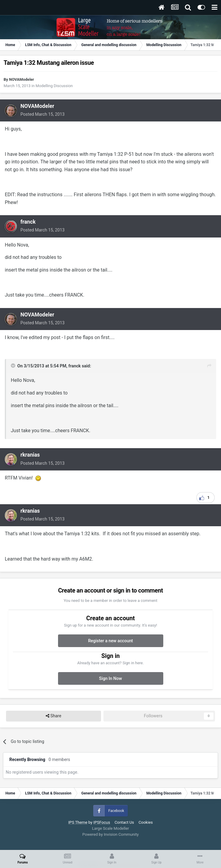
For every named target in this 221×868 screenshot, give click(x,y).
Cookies (146, 822)
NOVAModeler (21, 79)
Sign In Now (110, 678)
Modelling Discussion (54, 86)
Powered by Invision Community (111, 834)
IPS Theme (78, 822)
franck (28, 222)
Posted (43, 114)
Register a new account (110, 641)
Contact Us (124, 822)
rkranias (30, 455)
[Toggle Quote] (14, 366)
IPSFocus (102, 822)
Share (54, 716)
